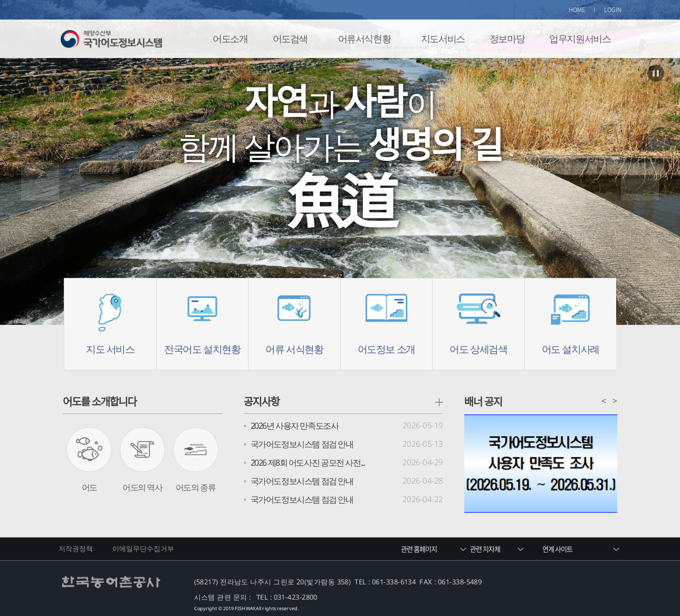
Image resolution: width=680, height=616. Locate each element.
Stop (656, 73)
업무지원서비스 (580, 38)
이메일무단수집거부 (143, 548)
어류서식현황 (365, 38)
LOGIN (613, 10)
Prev (40, 181)
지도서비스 (443, 38)
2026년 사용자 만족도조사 (295, 426)
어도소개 (230, 38)
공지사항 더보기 (439, 402)
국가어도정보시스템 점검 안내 (302, 444)
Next (640, 181)
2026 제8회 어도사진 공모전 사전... (308, 463)
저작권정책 (76, 548)
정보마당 (507, 38)
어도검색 (290, 38)
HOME (577, 10)
